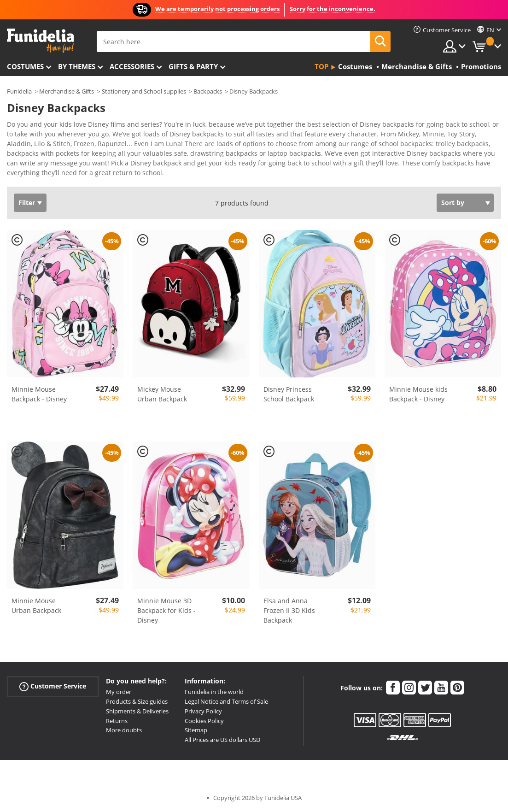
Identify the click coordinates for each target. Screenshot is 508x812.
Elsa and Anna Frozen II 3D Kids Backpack (289, 610)
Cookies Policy (204, 721)
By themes (77, 66)
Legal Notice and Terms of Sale (226, 701)
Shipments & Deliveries (137, 711)
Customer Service (53, 686)
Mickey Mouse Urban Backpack (162, 394)
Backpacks (208, 91)
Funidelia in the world (214, 692)
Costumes (25, 66)
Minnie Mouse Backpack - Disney (39, 394)
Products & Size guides (137, 701)
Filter (27, 203)
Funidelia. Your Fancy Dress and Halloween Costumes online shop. (40, 41)
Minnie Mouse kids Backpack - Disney (418, 394)
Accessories (132, 66)
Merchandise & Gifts (67, 91)
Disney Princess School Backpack (289, 394)
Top (321, 66)
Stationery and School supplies (144, 91)
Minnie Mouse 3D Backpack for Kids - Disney (166, 610)
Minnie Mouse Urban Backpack (36, 606)
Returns (117, 721)
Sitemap (196, 730)
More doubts (124, 730)
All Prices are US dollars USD (222, 740)
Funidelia (19, 91)
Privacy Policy (203, 711)
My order (119, 692)
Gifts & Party (193, 66)
